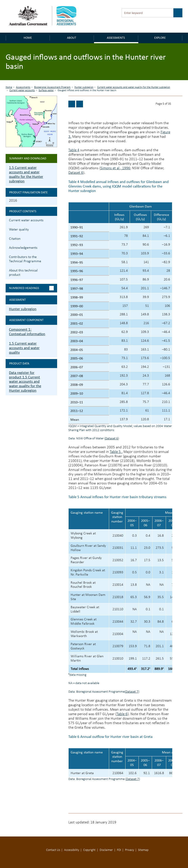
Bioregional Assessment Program (52, 87)
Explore (160, 38)
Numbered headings (24, 288)
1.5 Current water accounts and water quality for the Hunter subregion (26, 174)
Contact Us (53, 850)
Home (28, 38)
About (72, 38)
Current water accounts (22, 90)
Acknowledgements (23, 248)
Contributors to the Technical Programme (25, 259)
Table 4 (74, 150)
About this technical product (23, 273)
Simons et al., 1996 (115, 168)
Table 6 (122, 714)
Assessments (116, 38)
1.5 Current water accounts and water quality (24, 348)
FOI (119, 850)
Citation (15, 239)
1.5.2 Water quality (53, 229)
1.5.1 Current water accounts (53, 220)
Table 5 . (116, 452)
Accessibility (72, 850)
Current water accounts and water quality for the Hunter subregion (134, 87)
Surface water (46, 90)
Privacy (130, 850)
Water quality (19, 230)
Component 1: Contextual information (27, 332)
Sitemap (143, 850)
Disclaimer (106, 850)
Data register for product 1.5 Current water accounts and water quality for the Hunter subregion (25, 382)
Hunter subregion (84, 87)
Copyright (89, 850)
